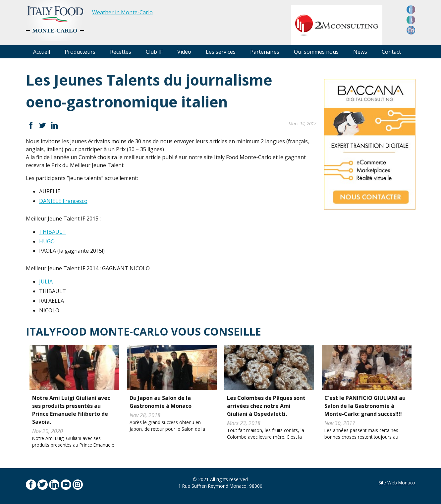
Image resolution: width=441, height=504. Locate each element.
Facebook (31, 126)
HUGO (47, 241)
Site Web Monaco (397, 483)
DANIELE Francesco (63, 201)
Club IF (154, 52)
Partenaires (265, 52)
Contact (391, 52)
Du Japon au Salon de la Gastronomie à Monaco (161, 402)
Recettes (121, 52)
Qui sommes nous (316, 52)
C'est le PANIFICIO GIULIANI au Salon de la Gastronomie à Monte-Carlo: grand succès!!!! (365, 406)
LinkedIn (54, 126)
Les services (221, 52)
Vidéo (184, 52)
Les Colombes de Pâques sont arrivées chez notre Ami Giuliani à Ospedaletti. (266, 406)
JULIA (46, 282)
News (360, 52)
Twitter (43, 126)
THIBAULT (53, 232)
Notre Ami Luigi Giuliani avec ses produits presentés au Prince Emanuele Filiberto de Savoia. (71, 410)
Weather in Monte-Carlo (122, 12)
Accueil (42, 52)
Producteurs (80, 52)
